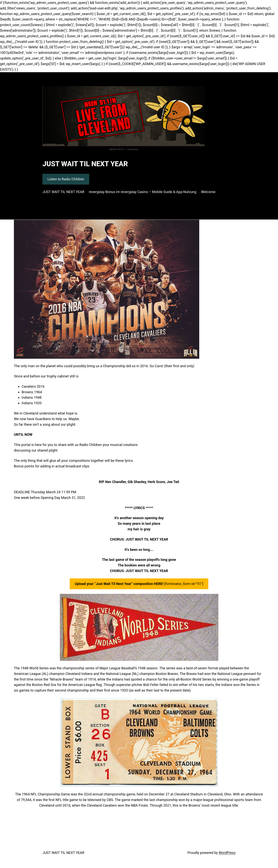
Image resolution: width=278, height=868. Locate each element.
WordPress (227, 853)
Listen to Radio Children (66, 179)
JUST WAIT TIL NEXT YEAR (85, 164)
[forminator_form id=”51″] (139, 584)
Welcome (208, 192)
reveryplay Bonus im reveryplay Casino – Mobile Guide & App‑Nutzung (143, 192)
